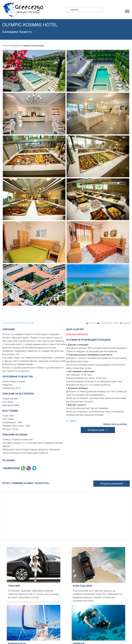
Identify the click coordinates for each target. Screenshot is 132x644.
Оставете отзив (98, 430)
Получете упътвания (112, 484)
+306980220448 (11, 468)
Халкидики (16, 46)
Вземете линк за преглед (115, 424)
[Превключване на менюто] (127, 11)
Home (6, 46)
